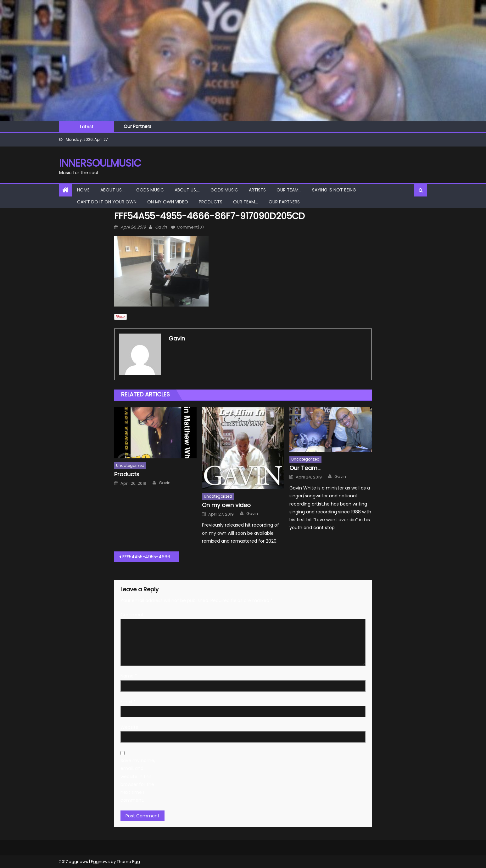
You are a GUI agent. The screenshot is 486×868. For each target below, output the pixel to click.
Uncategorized (130, 465)
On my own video (168, 202)
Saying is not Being (334, 190)
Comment (132, 615)
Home (83, 190)
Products (211, 202)
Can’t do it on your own (107, 202)
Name (129, 676)
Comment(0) (190, 227)
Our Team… (289, 190)
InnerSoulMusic (100, 163)
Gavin (161, 227)
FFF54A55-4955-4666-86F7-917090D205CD (151, 557)
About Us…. (113, 190)
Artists (257, 190)
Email (128, 702)
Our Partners (137, 126)
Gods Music (150, 190)
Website (129, 727)
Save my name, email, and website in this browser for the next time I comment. (138, 780)
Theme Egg (128, 862)
